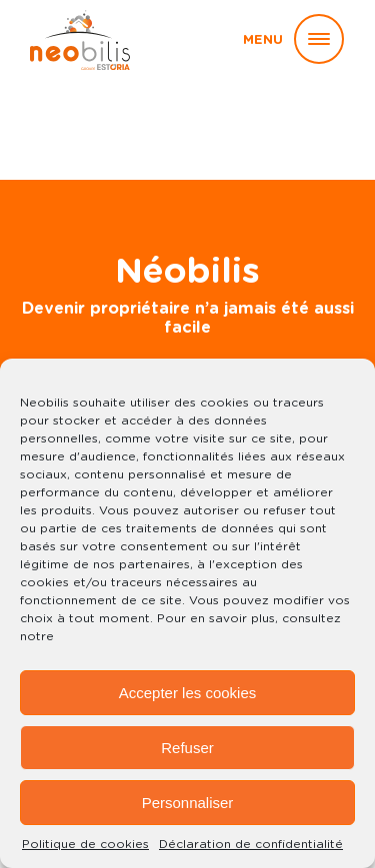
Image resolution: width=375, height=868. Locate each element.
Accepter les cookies (188, 693)
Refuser (187, 748)
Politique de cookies (85, 844)
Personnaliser (188, 803)
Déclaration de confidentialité (251, 844)
